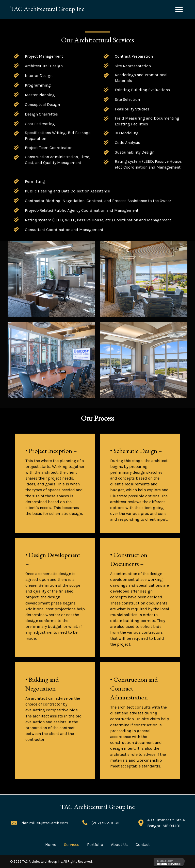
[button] (179, 9)
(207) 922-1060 (105, 823)
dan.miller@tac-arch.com (45, 823)
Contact (143, 845)
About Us (119, 845)
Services (72, 845)
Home (51, 845)
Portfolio (95, 845)
